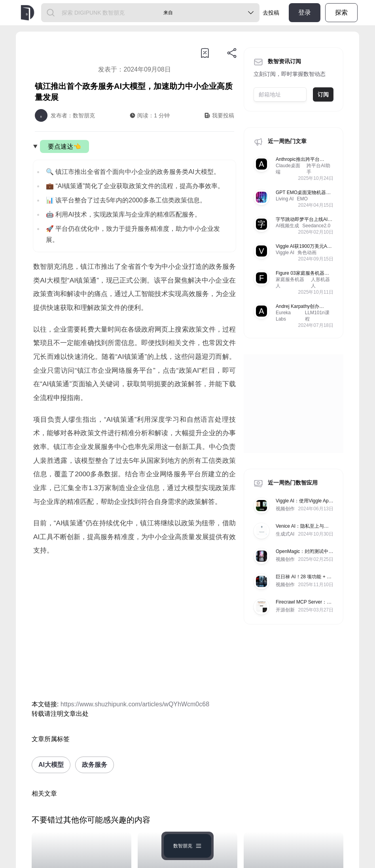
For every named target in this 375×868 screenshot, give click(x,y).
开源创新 (285, 610)
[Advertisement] (134, 628)
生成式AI (285, 534)
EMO (302, 199)
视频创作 (285, 509)
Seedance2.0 (316, 226)
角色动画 (307, 253)
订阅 (323, 94)
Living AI (285, 199)
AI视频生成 (287, 226)
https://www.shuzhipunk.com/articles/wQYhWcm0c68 (135, 704)
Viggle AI (285, 253)
